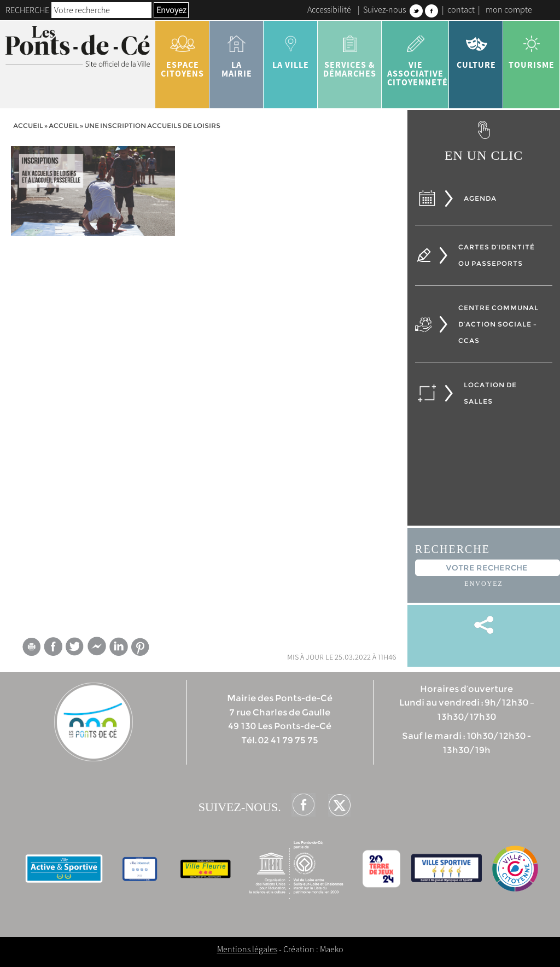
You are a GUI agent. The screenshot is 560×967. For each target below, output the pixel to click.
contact (461, 9)
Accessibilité (329, 9)
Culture (476, 48)
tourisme (532, 48)
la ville (291, 48)
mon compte (509, 9)
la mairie (237, 53)
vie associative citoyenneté (418, 57)
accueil (64, 126)
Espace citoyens (182, 53)
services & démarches (350, 53)
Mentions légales (247, 949)
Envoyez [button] (171, 10)
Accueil (28, 126)
